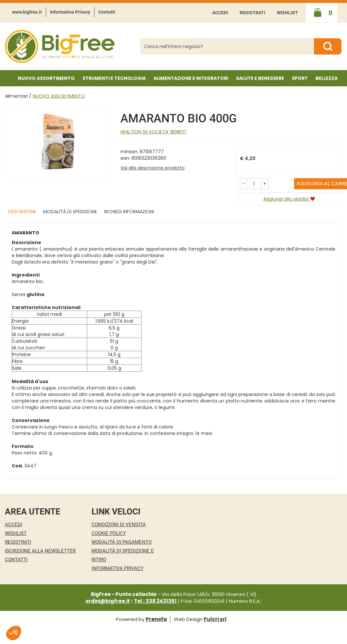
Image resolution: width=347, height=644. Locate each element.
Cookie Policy (109, 533)
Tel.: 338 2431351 (155, 601)
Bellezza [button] (327, 78)
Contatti (107, 12)
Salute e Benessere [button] (260, 78)
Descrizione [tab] (22, 212)
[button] (243, 184)
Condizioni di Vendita (119, 525)
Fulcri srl (215, 619)
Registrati (252, 13)
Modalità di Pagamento (122, 542)
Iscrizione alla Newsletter (40, 551)
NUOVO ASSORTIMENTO (46, 78)
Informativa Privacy (70, 12)
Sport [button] (300, 78)
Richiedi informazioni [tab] (129, 212)
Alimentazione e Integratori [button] (191, 78)
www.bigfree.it (27, 12)
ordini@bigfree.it (108, 601)
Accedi (220, 13)
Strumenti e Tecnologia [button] (114, 78)
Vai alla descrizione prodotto (153, 168)
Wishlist (287, 13)
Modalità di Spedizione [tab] (70, 212)
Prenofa (156, 619)
